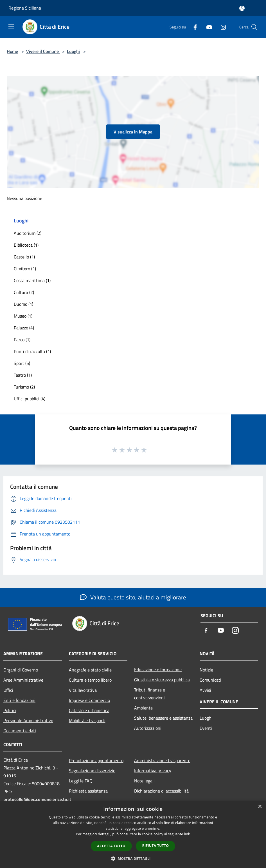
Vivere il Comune (43, 51)
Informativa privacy (153, 771)
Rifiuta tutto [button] (156, 846)
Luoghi (73, 51)
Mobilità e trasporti (87, 720)
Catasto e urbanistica (89, 710)
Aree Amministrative (23, 680)
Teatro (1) (23, 375)
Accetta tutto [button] (111, 846)
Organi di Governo (21, 670)
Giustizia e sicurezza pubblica (162, 680)
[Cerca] (254, 27)
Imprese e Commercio (89, 700)
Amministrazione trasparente (162, 760)
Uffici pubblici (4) (30, 399)
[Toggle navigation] (11, 26)
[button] (133, 858)
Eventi (206, 728)
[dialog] (133, 834)
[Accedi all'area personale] (242, 8)
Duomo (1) (23, 304)
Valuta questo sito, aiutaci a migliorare (133, 597)
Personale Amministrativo (28, 720)
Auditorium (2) (28, 233)
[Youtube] (207, 27)
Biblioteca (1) (26, 245)
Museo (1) (23, 316)
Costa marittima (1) (32, 280)
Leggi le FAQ (81, 781)
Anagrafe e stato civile (90, 670)
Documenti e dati (20, 731)
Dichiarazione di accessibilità (161, 791)
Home (12, 51)
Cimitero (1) (25, 269)
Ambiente (143, 708)
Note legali (144, 781)
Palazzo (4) (24, 328)
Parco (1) (22, 340)
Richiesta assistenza (88, 791)
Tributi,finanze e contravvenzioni (150, 694)
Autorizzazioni (148, 728)
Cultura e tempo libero (90, 680)
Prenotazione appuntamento (96, 760)
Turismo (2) (24, 387)
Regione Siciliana (25, 8)
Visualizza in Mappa (133, 132)
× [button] (260, 807)
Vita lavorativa (83, 690)
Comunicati (210, 680)
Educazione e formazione (158, 670)
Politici (10, 710)
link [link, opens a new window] (187, 834)
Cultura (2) (24, 292)
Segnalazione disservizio (92, 771)
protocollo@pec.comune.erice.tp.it (37, 799)
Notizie (206, 670)
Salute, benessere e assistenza (163, 718)
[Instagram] (221, 27)
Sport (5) (22, 363)
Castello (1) (24, 257)
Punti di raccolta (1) (32, 351)
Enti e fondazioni (19, 700)
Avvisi (205, 690)
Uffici (8, 690)
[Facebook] (193, 27)
